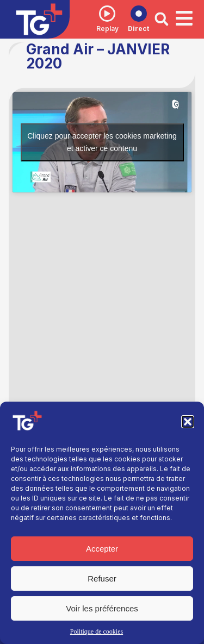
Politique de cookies (97, 632)
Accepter (102, 549)
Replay (107, 29)
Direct (138, 29)
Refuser (102, 579)
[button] (188, 422)
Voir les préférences (102, 608)
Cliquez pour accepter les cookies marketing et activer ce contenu (102, 142)
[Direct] (139, 14)
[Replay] (107, 14)
